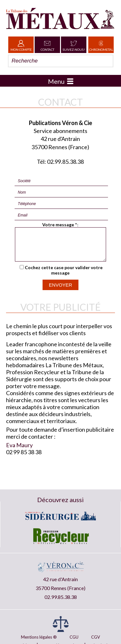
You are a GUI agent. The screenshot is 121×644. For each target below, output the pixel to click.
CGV (96, 637)
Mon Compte (21, 45)
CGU (74, 637)
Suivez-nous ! (74, 45)
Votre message (58, 225)
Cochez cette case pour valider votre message (64, 276)
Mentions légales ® (39, 637)
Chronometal (101, 45)
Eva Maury (19, 451)
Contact (47, 45)
